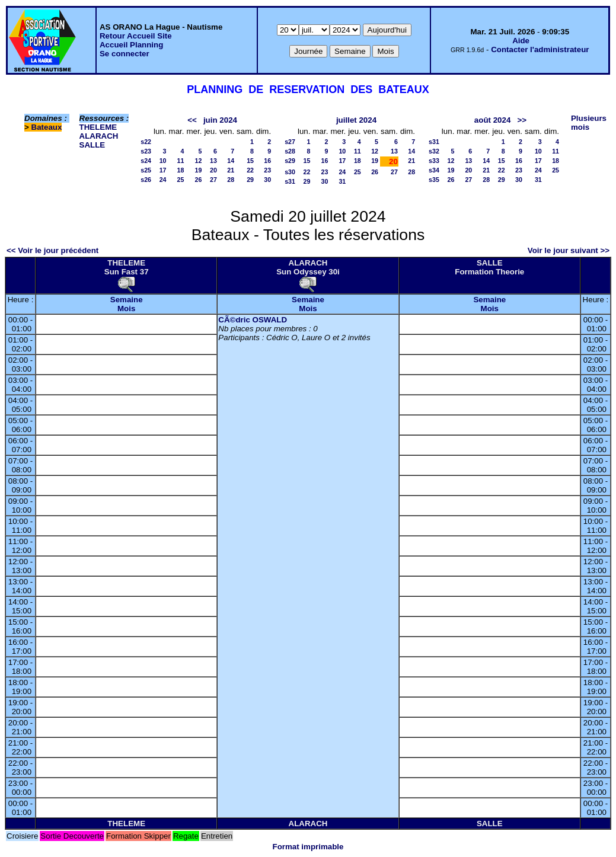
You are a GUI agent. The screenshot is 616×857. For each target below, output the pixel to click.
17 (163, 170)
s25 (146, 170)
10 (163, 161)
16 (267, 161)
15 (250, 161)
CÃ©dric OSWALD (253, 320)
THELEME (98, 127)
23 (267, 170)
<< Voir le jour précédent (52, 250)
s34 (434, 170)
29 (250, 180)
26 (199, 180)
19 (199, 170)
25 (181, 180)
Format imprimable (308, 847)
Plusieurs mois (589, 123)
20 (213, 170)
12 (199, 161)
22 (250, 170)
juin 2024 (220, 120)
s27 (290, 142)
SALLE (92, 145)
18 (181, 170)
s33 (434, 161)
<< (192, 120)
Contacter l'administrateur (540, 49)
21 (231, 170)
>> (522, 120)
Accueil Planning (131, 45)
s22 (146, 142)
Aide (521, 41)
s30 (290, 172)
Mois (126, 308)
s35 (434, 180)
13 (213, 161)
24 (163, 180)
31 (342, 181)
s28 (290, 151)
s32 (434, 151)
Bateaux (47, 127)
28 (231, 180)
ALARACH (99, 136)
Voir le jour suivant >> (569, 250)
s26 (146, 180)
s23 (146, 151)
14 (231, 161)
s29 (290, 161)
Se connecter (125, 54)
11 (181, 161)
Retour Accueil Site (136, 36)
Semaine (127, 300)
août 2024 (493, 120)
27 (213, 180)
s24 (146, 161)
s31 (290, 181)
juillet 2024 (356, 120)
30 (267, 180)
